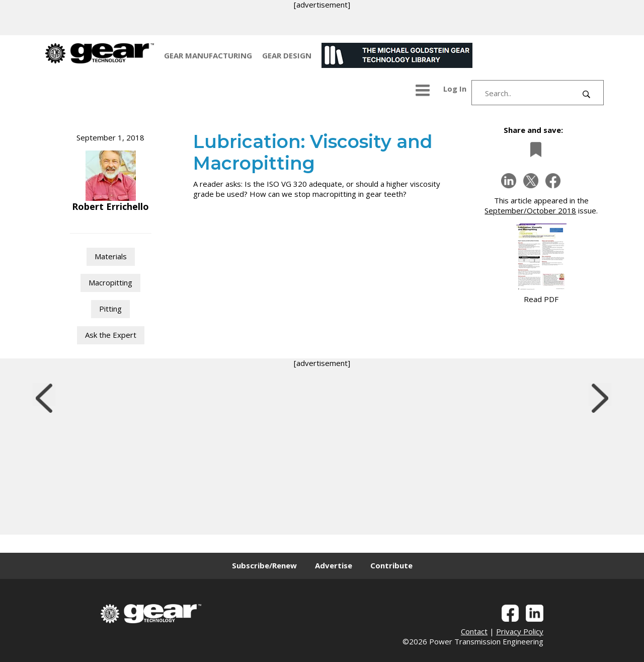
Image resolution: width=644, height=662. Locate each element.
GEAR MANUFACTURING (208, 55)
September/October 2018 (530, 210)
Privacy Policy (520, 631)
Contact (474, 631)
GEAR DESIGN (287, 55)
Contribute (391, 565)
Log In (455, 89)
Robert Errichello (110, 206)
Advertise (334, 565)
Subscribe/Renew (264, 565)
